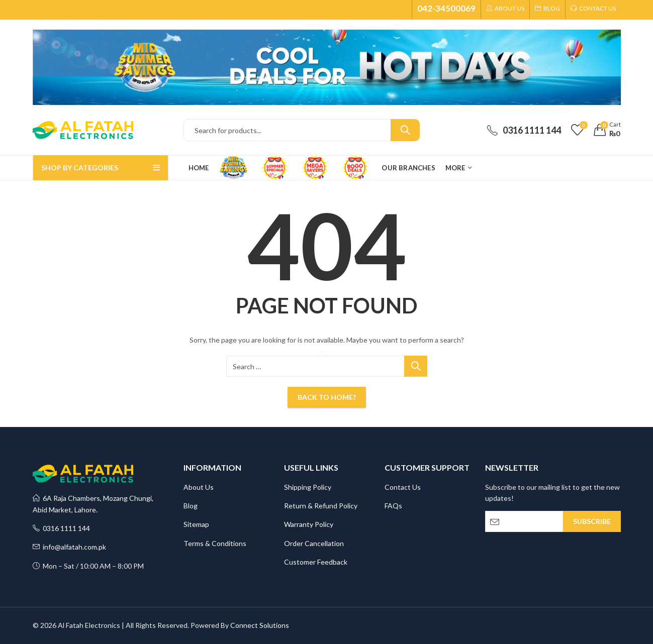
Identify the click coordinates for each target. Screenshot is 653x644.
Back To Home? (327, 397)
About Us (199, 487)
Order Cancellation (314, 543)
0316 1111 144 (61, 528)
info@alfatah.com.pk (69, 547)
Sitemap (196, 524)
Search (405, 130)
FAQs (393, 506)
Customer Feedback (316, 562)
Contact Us (403, 487)
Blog (191, 506)
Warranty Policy (309, 524)
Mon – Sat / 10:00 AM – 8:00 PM (88, 566)
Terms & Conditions (215, 543)
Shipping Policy (308, 487)
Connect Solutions (260, 625)
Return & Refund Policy (321, 506)
